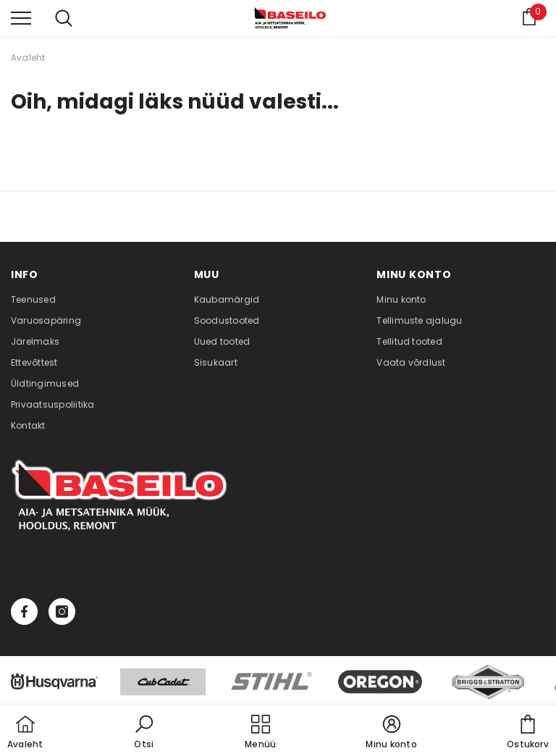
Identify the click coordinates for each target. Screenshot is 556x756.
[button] (144, 733)
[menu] (21, 17)
